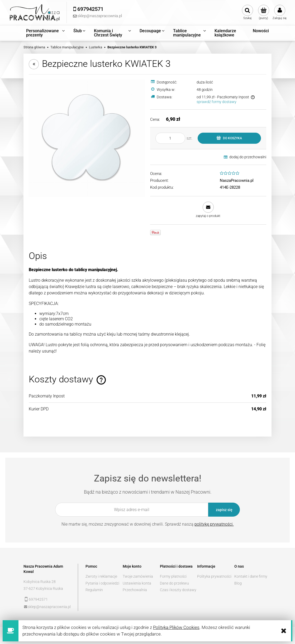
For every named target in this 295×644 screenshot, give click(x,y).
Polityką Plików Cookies (176, 627)
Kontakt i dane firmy (251, 576)
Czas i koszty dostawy (178, 590)
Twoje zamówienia (138, 576)
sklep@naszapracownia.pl (49, 607)
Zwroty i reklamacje (101, 576)
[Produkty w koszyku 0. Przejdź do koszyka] (263, 12)
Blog (238, 583)
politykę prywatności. (214, 524)
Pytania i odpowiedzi (102, 583)
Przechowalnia (135, 590)
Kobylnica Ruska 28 (40, 582)
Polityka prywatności (214, 576)
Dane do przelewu (174, 583)
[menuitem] (46, 33)
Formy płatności (173, 576)
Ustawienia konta (137, 583)
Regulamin (94, 590)
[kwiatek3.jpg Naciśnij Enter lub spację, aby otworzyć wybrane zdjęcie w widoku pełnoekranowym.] (87, 138)
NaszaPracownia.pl (237, 180)
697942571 (38, 599)
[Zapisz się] (224, 510)
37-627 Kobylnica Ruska (43, 589)
